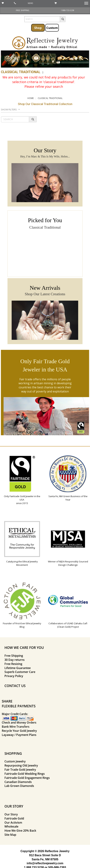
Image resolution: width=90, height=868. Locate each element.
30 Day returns (15, 660)
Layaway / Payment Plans (19, 735)
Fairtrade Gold (14, 818)
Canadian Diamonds (18, 782)
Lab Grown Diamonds (19, 786)
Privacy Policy (14, 676)
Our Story (11, 814)
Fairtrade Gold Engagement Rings (27, 778)
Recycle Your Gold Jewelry (19, 731)
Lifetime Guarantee (18, 668)
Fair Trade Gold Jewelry (20, 770)
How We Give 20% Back (20, 831)
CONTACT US (15, 686)
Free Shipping (14, 656)
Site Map (10, 835)
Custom (52, 28)
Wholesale (11, 826)
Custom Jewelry (15, 761)
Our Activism (13, 823)
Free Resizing (13, 664)
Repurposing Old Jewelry (21, 765)
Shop (38, 28)
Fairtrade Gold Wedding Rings (25, 774)
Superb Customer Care (20, 672)
